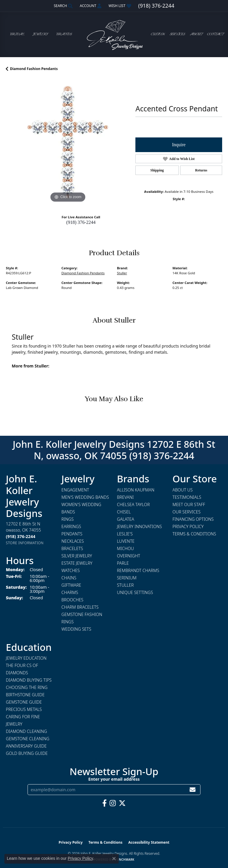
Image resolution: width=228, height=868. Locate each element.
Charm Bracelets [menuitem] (80, 607)
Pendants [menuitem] (72, 534)
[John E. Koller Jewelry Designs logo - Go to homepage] (114, 34)
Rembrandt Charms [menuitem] (138, 570)
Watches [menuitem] (71, 570)
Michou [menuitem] (125, 548)
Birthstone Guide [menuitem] (25, 695)
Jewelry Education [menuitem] (26, 658)
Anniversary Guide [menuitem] (26, 746)
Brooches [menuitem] (73, 600)
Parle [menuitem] (123, 563)
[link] (156, 6)
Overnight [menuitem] (129, 556)
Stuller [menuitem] (125, 585)
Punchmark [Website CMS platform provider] (125, 860)
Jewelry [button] (40, 34)
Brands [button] (64, 34)
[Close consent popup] (114, 859)
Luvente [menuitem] (126, 541)
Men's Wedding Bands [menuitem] (85, 497)
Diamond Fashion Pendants (34, 69)
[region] (68, 142)
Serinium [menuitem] (127, 578)
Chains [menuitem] (69, 578)
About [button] (196, 34)
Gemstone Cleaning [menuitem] (28, 739)
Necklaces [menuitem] (73, 541)
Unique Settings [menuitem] (135, 592)
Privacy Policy (188, 526)
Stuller (122, 273)
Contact (215, 34)
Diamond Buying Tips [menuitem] (29, 680)
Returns (201, 170)
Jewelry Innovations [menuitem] (139, 526)
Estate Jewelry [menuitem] (77, 563)
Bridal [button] (17, 34)
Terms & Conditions (194, 534)
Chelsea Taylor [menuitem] (133, 504)
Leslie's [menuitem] (125, 534)
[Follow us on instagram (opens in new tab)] (113, 803)
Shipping (157, 170)
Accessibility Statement (149, 842)
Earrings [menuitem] (71, 526)
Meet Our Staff (189, 504)
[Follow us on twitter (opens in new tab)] (122, 803)
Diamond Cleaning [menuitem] (26, 731)
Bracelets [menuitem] (72, 548)
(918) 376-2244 (81, 222)
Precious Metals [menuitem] (24, 709)
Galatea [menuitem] (126, 519)
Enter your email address (114, 779)
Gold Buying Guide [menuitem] (27, 753)
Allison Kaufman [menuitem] (136, 490)
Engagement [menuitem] (75, 490)
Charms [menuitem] (70, 592)
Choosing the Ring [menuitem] (27, 687)
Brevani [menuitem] (125, 497)
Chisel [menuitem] (124, 512)
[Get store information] (25, 543)
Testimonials (187, 497)
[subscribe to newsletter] (193, 790)
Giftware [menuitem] (71, 585)
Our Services (187, 512)
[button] (63, 6)
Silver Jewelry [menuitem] (77, 556)
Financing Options (193, 519)
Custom (158, 34)
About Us (183, 490)
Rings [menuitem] (68, 519)
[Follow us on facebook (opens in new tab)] (104, 803)
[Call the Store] (21, 536)
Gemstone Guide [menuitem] (24, 702)
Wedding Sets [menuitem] (76, 629)
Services (177, 34)
